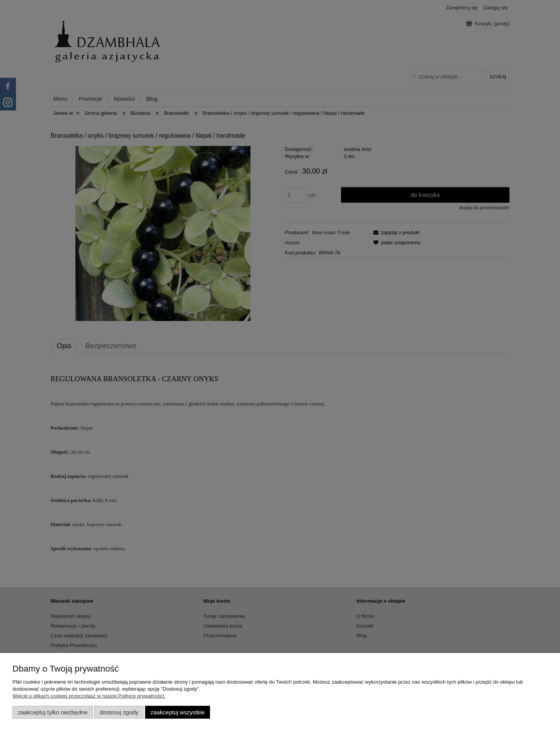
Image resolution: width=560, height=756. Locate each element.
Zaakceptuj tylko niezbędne (53, 712)
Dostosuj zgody (119, 712)
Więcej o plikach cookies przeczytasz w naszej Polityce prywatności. (89, 696)
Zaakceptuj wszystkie (178, 712)
